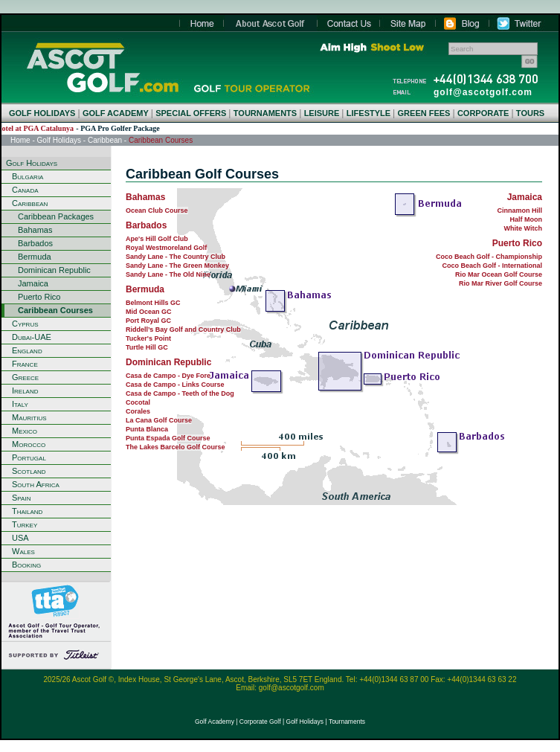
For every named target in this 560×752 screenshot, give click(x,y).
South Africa (36, 484)
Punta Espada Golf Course (168, 438)
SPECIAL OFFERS (191, 113)
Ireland (25, 391)
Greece (25, 377)
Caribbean (105, 140)
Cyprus (25, 324)
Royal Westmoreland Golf (166, 248)
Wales (23, 551)
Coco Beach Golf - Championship (489, 257)
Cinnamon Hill (520, 211)
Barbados (35, 243)
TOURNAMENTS (265, 113)
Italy (20, 404)
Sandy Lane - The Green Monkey (177, 266)
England (27, 350)
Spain (21, 498)
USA (20, 538)
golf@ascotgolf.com (483, 92)
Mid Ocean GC (149, 312)
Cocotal (138, 402)
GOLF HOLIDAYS (42, 113)
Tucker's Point (148, 338)
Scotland (29, 471)
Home (102, 67)
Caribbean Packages (56, 216)
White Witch (523, 228)
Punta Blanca (147, 429)
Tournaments (347, 722)
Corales (138, 411)
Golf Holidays (59, 140)
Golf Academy (215, 722)
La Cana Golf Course (159, 420)
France (25, 364)
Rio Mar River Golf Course (501, 283)
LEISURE (322, 113)
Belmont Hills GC (153, 303)
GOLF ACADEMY (116, 113)
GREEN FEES (424, 113)
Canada (25, 190)
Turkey (25, 524)
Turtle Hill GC (147, 347)
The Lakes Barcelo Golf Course (176, 447)
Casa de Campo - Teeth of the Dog (180, 393)
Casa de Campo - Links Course (175, 385)
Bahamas (35, 230)
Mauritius (29, 417)
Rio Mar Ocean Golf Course (499, 274)
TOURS (530, 113)
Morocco (29, 444)
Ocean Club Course (157, 211)
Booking (26, 565)
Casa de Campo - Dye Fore (168, 376)
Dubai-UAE (32, 337)
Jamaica (33, 283)
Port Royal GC (148, 321)
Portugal (29, 457)
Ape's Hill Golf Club (157, 239)
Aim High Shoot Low (372, 48)
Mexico (25, 431)
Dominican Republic (54, 270)
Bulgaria (28, 176)
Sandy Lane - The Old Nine (168, 274)
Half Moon (527, 219)
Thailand (27, 511)
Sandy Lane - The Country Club (176, 257)
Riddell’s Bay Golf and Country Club (183, 330)
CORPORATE (483, 113)
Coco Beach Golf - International (492, 266)
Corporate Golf (260, 722)
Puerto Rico (39, 297)
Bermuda (35, 257)
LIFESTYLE (368, 113)
